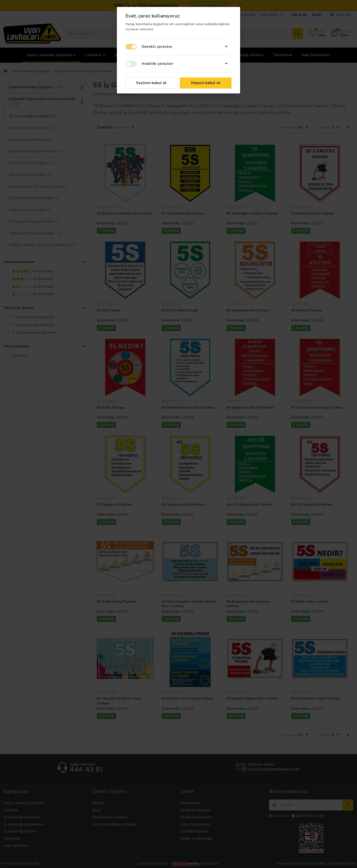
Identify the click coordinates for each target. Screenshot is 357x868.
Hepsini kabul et (206, 83)
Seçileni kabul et (151, 83)
